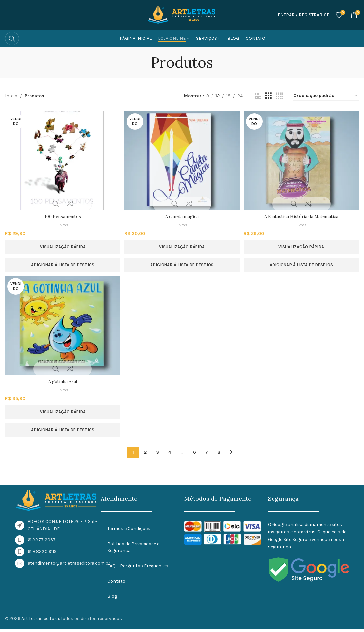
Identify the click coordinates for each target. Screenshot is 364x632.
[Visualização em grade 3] (268, 96)
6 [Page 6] (194, 455)
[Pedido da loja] (326, 96)
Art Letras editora (40, 621)
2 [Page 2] (145, 455)
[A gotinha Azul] (62, 328)
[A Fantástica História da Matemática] (302, 161)
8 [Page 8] (219, 455)
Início (11, 96)
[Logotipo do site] (182, 14)
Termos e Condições (129, 531)
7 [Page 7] (207, 455)
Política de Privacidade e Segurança (133, 550)
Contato (116, 584)
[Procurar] (12, 39)
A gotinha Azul (62, 384)
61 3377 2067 (42, 543)
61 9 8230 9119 (42, 554)
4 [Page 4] (170, 455)
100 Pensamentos (62, 216)
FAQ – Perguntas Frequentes (138, 568)
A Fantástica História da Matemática (302, 216)
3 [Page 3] (158, 455)
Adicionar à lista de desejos (62, 265)
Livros (62, 225)
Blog (112, 599)
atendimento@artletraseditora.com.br (69, 566)
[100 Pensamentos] (62, 161)
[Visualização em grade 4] (279, 96)
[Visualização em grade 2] (258, 96)
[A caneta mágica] (182, 161)
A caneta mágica (182, 216)
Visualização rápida (62, 247)
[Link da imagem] (57, 503)
